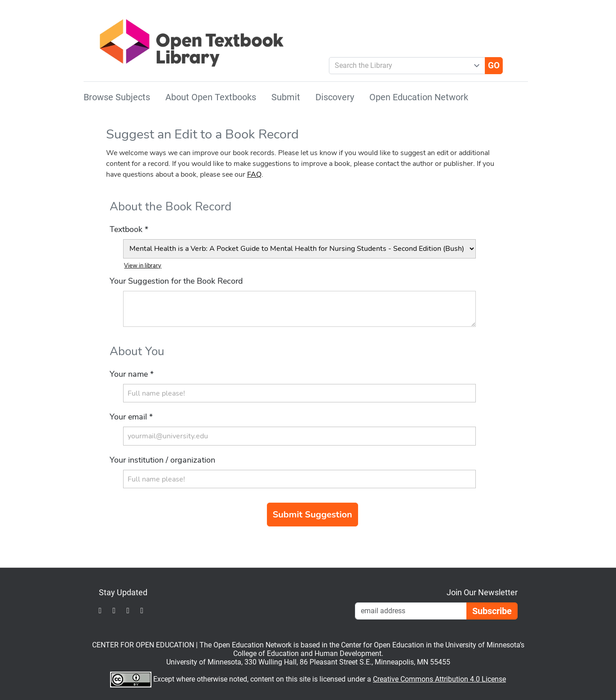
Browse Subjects (117, 97)
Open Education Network (419, 97)
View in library (143, 266)
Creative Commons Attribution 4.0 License (439, 679)
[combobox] (403, 66)
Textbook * (129, 229)
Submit (286, 97)
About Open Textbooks (211, 97)
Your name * (132, 374)
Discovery (335, 97)
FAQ (254, 174)
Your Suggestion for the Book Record (176, 281)
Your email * (131, 417)
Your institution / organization (162, 460)
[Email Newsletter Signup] (411, 611)
